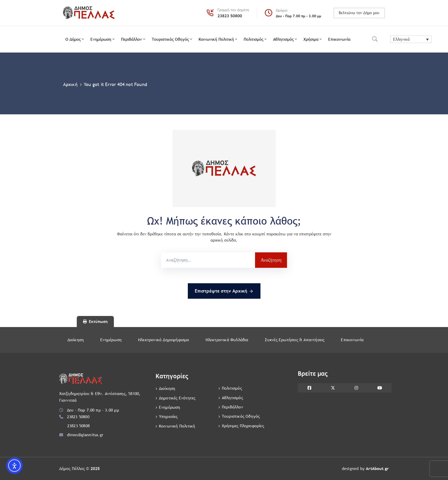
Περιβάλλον (134, 39)
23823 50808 (78, 426)
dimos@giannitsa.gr (85, 435)
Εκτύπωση (95, 322)
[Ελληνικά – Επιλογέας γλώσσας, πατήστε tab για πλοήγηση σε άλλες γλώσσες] (411, 39)
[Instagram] (356, 388)
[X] (333, 388)
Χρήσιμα (313, 39)
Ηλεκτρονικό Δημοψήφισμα (164, 340)
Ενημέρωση (103, 39)
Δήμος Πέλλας (72, 469)
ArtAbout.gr (377, 469)
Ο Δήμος (75, 39)
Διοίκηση (76, 340)
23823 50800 (230, 16)
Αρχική (70, 84)
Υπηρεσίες (168, 416)
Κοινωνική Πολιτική (218, 39)
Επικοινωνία (339, 39)
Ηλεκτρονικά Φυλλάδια (227, 340)
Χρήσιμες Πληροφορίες (243, 425)
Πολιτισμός (256, 39)
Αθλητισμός (285, 39)
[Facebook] (310, 388)
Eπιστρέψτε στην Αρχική (224, 291)
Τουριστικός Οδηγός (172, 39)
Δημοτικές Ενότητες (177, 398)
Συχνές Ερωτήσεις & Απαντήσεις (295, 340)
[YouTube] (380, 388)
